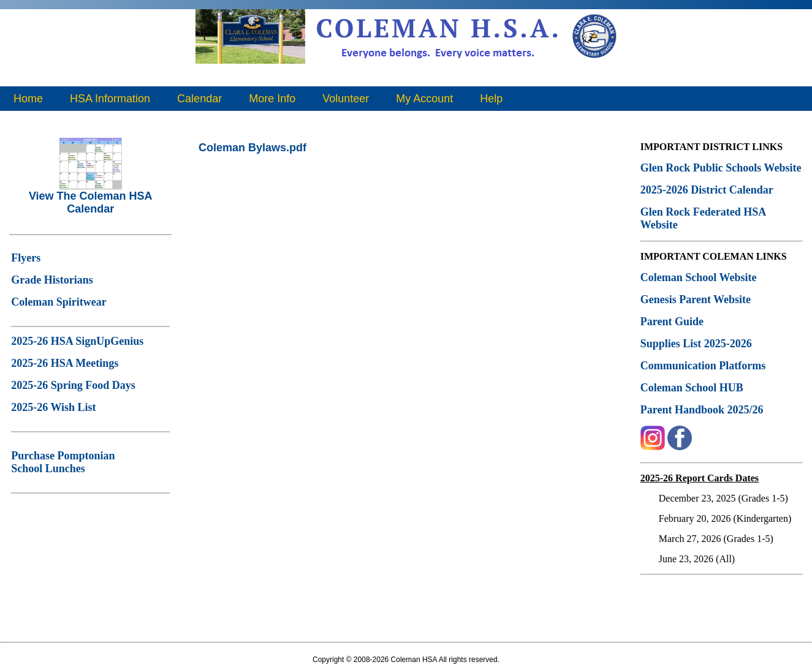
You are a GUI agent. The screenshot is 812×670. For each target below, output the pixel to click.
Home (28, 99)
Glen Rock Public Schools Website (721, 168)
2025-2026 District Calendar (707, 190)
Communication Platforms (703, 366)
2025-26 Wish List (53, 407)
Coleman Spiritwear (59, 302)
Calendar (199, 99)
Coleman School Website (699, 277)
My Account (424, 99)
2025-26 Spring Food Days (73, 385)
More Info (272, 99)
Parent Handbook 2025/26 (702, 410)
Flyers (26, 258)
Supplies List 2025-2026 (696, 344)
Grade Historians (52, 280)
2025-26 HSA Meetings (65, 363)
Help (491, 99)
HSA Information (110, 99)
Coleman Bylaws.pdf (252, 148)
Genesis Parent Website (696, 299)
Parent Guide (674, 322)
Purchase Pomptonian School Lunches (63, 462)
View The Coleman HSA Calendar (91, 198)
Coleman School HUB (692, 388)
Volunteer (346, 99)
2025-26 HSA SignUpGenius (77, 341)
